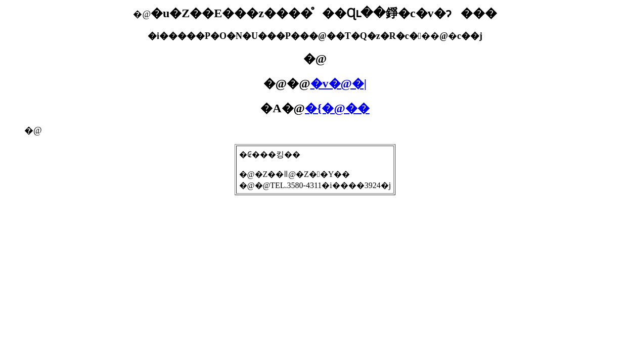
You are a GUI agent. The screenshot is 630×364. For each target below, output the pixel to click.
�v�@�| (339, 83)
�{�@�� (337, 108)
